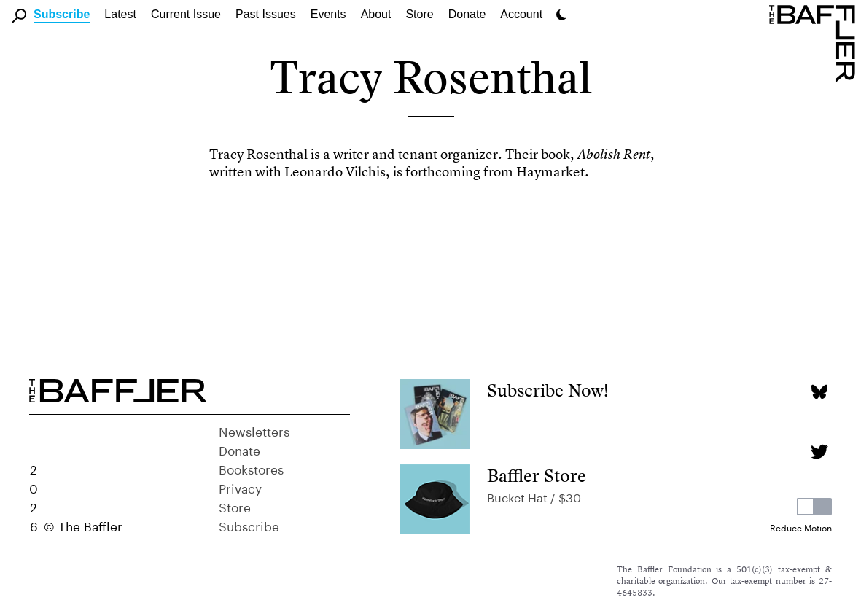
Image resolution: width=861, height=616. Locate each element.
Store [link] (419, 14)
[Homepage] (815, 42)
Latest (120, 14)
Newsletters (254, 430)
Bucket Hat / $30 (534, 496)
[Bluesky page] (819, 392)
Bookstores (251, 468)
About (376, 14)
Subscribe (62, 14)
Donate (467, 14)
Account (521, 14)
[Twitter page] (819, 452)
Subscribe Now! (548, 390)
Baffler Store (537, 476)
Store (235, 506)
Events (328, 14)
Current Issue (186, 14)
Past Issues (266, 14)
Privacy (240, 487)
